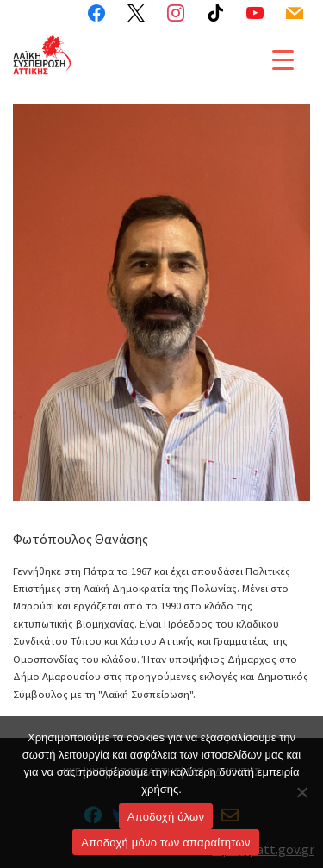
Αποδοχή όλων (166, 817)
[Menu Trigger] (283, 59)
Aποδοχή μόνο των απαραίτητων (165, 843)
